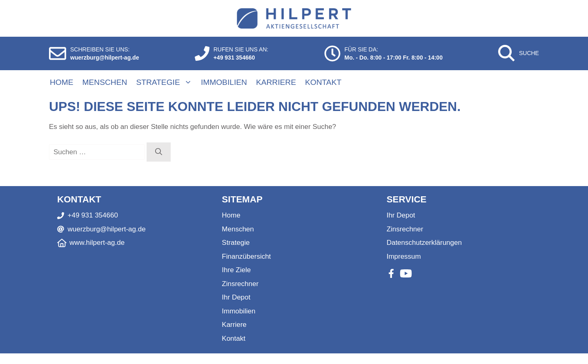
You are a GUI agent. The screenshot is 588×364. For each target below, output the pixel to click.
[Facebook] (391, 273)
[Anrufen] (202, 53)
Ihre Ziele (236, 270)
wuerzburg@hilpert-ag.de (105, 58)
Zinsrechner (240, 284)
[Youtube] (406, 273)
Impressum (404, 256)
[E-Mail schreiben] (58, 53)
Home (62, 82)
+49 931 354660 (234, 58)
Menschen (105, 82)
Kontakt (323, 82)
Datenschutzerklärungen (424, 243)
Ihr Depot (236, 297)
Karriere (276, 82)
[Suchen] (159, 152)
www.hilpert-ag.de (97, 243)
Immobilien (224, 82)
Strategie (168, 82)
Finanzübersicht (246, 256)
